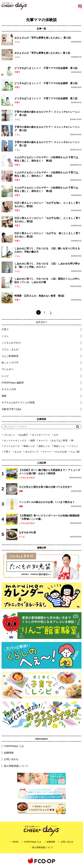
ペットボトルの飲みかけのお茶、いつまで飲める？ (47, 502)
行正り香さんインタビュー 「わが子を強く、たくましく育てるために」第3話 (47, 205)
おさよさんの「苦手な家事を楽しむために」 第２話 (43, 38)
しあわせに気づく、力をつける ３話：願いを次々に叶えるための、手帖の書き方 (47, 250)
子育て (17, 72)
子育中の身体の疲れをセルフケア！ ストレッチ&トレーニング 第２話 (47, 129)
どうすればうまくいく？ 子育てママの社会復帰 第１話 (46, 98)
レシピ (22, 537)
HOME (15, 842)
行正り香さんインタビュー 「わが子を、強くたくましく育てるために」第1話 (47, 235)
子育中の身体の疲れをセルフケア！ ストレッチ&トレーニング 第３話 (47, 113)
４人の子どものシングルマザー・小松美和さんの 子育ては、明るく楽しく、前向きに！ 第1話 (47, 189)
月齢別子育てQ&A (11, 409)
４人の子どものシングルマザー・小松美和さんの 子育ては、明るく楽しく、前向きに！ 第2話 (47, 174)
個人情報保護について (16, 766)
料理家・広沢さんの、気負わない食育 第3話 (39, 296)
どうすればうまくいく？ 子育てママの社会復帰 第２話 (46, 83)
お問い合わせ (11, 759)
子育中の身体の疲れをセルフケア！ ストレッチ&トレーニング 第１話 (47, 144)
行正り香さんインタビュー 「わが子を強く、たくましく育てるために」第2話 (47, 220)
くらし (17, 42)
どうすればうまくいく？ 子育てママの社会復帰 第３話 (46, 68)
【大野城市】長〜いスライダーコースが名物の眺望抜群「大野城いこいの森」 (49, 517)
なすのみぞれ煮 (27, 532)
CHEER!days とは (14, 746)
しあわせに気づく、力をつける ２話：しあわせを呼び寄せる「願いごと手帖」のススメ (47, 265)
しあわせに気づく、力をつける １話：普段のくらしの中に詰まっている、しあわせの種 (47, 280)
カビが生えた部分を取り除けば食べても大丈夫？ (46, 487)
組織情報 (9, 753)
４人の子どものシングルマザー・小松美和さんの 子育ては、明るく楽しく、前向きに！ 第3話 (47, 159)
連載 (4, 396)
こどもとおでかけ (27, 478)
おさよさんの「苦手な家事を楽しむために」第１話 (42, 53)
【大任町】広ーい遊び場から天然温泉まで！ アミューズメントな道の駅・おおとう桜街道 (50, 472)
